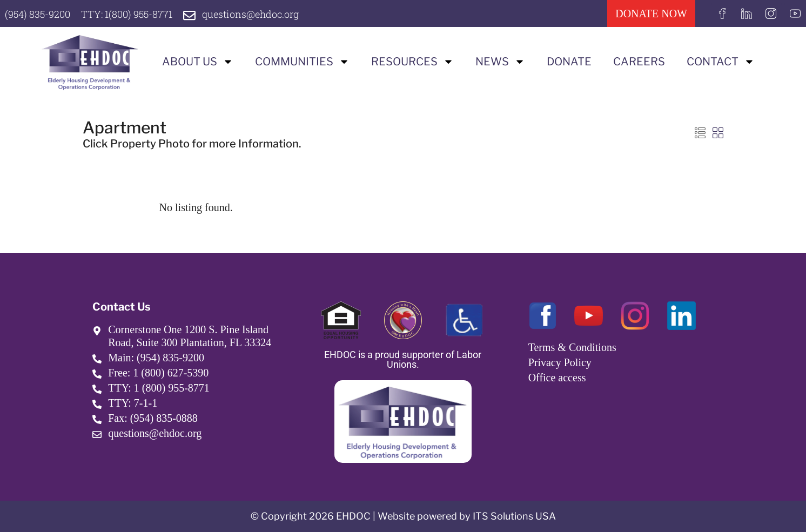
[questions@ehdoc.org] (189, 15)
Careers (639, 62)
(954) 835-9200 (38, 14)
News (500, 62)
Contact (721, 62)
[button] (700, 133)
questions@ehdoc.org (250, 14)
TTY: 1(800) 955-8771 (127, 14)
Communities (302, 62)
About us (198, 62)
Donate (569, 62)
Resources (412, 62)
